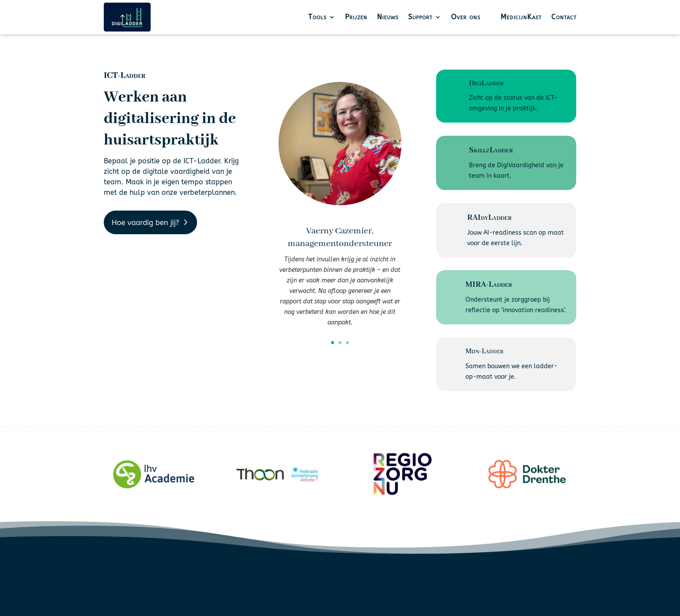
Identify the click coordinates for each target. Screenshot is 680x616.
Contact (564, 17)
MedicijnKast (521, 17)
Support (420, 17)
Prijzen (356, 17)
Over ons (466, 17)
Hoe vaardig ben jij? (145, 222)
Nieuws (388, 17)
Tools (317, 17)
